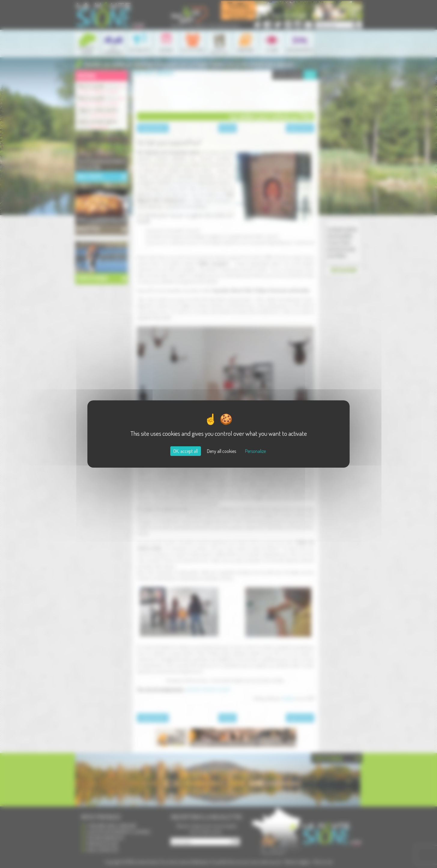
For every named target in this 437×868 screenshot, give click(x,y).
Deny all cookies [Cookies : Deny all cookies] (222, 451)
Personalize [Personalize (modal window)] (255, 451)
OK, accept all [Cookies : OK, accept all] (186, 451)
